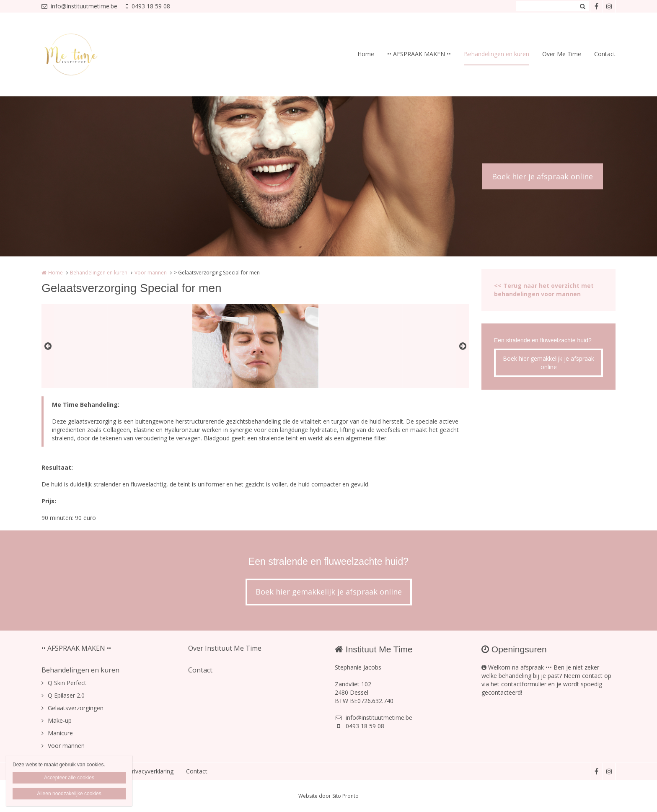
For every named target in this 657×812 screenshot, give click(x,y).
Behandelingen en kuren (497, 54)
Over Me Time (562, 54)
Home (366, 54)
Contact (605, 54)
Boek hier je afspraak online (542, 176)
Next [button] (463, 346)
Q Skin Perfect (67, 683)
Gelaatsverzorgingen (76, 708)
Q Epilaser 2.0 (66, 695)
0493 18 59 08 (148, 6)
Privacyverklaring (151, 771)
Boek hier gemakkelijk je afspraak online (548, 363)
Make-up (60, 720)
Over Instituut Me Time (225, 648)
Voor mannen (151, 273)
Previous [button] (48, 346)
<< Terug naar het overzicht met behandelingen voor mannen (544, 290)
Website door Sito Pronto (328, 796)
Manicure (60, 733)
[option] (255, 346)
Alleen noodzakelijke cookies (69, 794)
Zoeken (582, 6)
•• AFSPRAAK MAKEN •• (419, 54)
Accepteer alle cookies (69, 778)
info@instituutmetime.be (79, 6)
